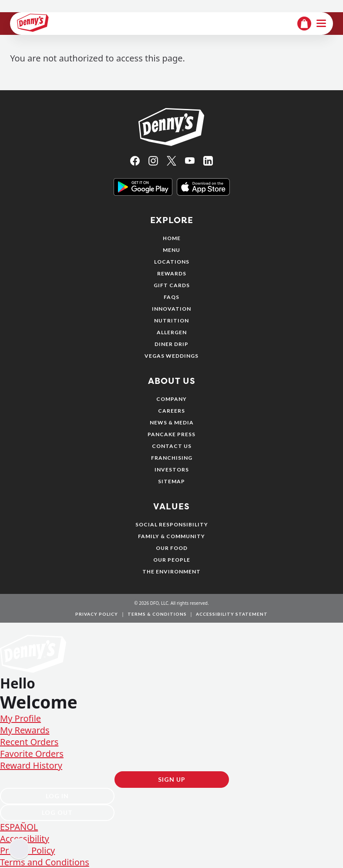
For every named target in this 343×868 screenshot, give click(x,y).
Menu (171, 250)
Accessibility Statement (232, 614)
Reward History (31, 765)
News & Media (172, 422)
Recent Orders (29, 742)
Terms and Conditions (45, 862)
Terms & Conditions (157, 614)
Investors (172, 470)
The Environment (171, 571)
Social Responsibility (172, 524)
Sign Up (172, 779)
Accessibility (25, 839)
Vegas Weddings (171, 356)
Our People (172, 560)
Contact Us (172, 446)
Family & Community (171, 536)
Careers (171, 411)
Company (171, 399)
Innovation (171, 309)
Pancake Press (171, 434)
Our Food (172, 548)
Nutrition (171, 320)
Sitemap (171, 481)
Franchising (172, 458)
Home (172, 238)
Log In (57, 796)
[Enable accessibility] (19, 849)
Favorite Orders (32, 754)
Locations (172, 262)
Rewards (172, 273)
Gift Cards (172, 285)
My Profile (20, 718)
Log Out (57, 812)
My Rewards (25, 730)
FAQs (171, 297)
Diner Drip (171, 344)
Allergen (172, 332)
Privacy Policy (97, 614)
